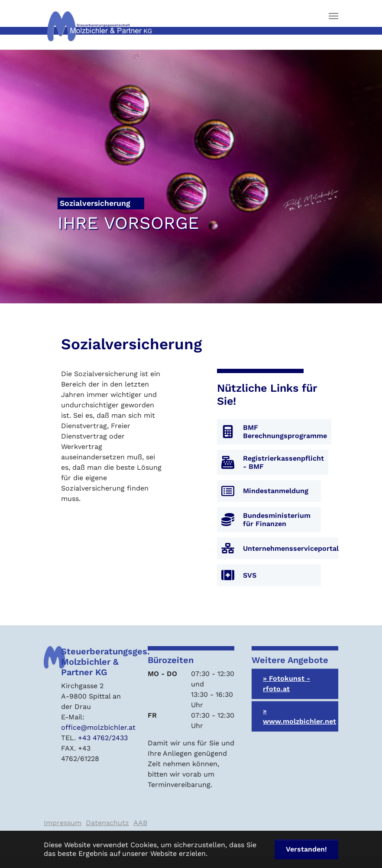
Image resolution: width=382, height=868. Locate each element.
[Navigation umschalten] (333, 16)
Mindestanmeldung (276, 491)
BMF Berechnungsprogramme (285, 432)
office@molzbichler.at (98, 727)
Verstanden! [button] (306, 849)
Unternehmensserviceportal (291, 548)
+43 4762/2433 (103, 738)
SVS (250, 575)
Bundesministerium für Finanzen (277, 520)
